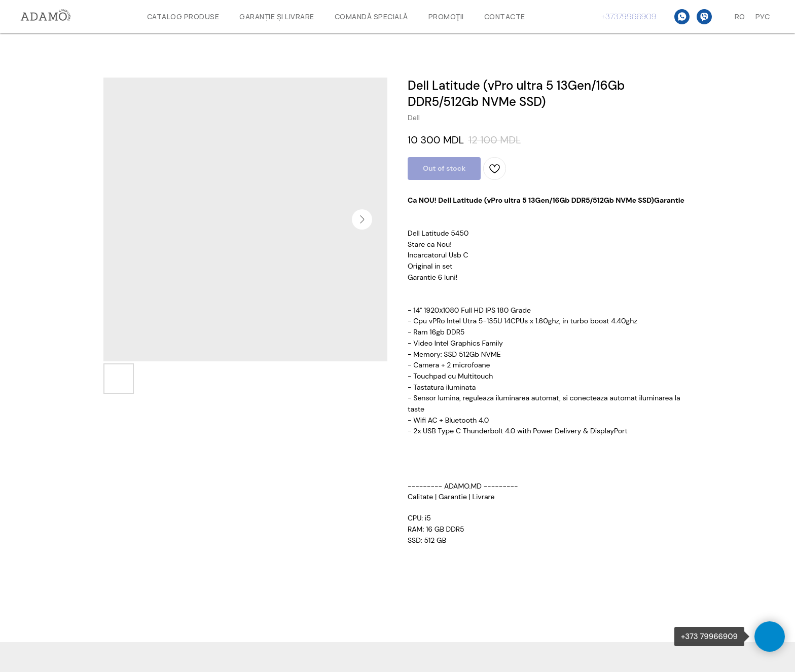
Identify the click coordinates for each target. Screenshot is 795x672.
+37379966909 (629, 16)
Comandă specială (371, 16)
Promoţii (446, 16)
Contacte (505, 16)
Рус (763, 16)
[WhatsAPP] (682, 17)
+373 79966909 (709, 637)
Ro (740, 16)
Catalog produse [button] (183, 16)
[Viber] (704, 17)
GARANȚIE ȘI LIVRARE (277, 16)
